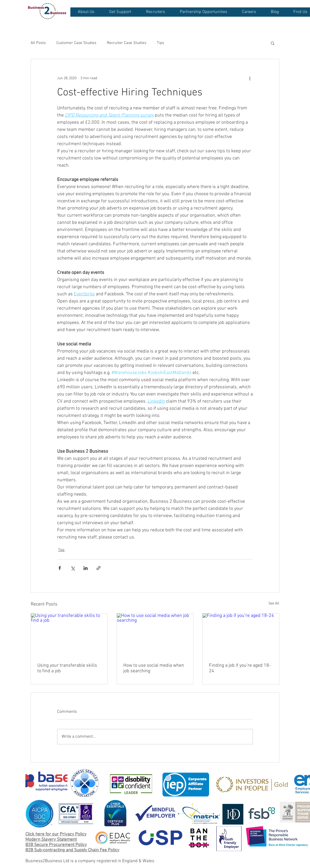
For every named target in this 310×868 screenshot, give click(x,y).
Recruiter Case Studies (127, 43)
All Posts (38, 43)
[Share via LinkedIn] (86, 568)
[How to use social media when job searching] (155, 635)
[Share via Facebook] (60, 568)
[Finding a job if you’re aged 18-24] (241, 635)
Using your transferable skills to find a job (67, 668)
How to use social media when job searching (154, 668)
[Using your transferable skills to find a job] (69, 635)
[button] (86, 12)
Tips (160, 43)
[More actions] (250, 78)
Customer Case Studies (76, 43)
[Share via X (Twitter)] (73, 568)
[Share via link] (99, 568)
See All (274, 604)
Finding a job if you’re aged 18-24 (240, 668)
